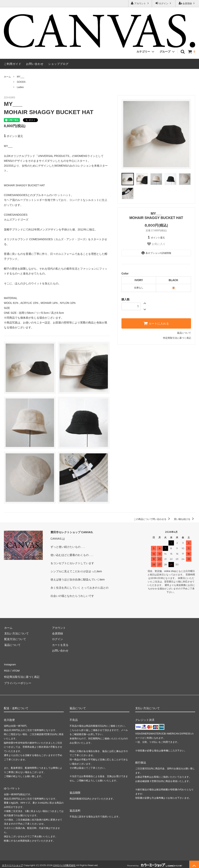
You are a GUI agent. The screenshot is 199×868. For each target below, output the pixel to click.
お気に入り (156, 244)
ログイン (164, 3)
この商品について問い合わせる (152, 519)
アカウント (140, 3)
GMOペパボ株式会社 (64, 863)
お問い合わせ (35, 64)
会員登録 (187, 3)
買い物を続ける (185, 519)
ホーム (7, 77)
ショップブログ (58, 64)
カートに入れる (156, 323)
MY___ (21, 77)
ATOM (15, 670)
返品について (184, 333)
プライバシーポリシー (17, 681)
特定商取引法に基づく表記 (177, 338)
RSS (7, 670)
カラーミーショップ (12, 863)
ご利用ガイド (13, 64)
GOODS (21, 82)
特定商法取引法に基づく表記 (22, 675)
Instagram (10, 664)
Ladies (20, 87)
